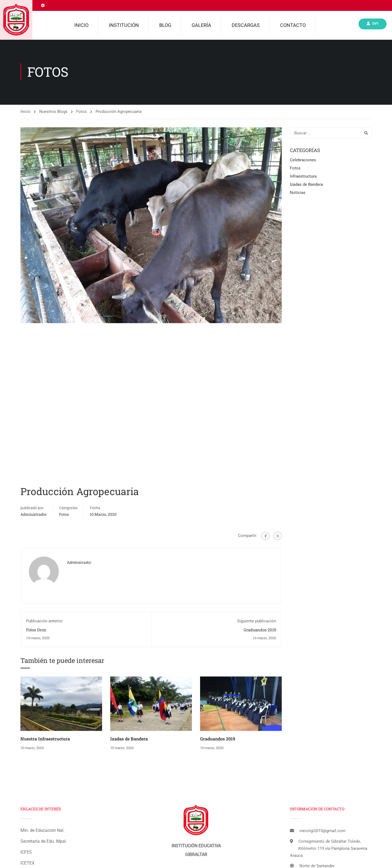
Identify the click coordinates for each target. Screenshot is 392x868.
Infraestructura (303, 177)
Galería (201, 25)
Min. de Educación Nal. (42, 831)
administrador (34, 515)
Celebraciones (303, 161)
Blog (165, 25)
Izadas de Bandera (129, 740)
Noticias (298, 194)
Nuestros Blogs (53, 113)
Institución (124, 25)
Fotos (82, 113)
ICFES (26, 853)
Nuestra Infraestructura (45, 740)
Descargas (246, 25)
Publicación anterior (44, 622)
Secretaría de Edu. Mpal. (44, 842)
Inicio (81, 25)
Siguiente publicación (257, 622)
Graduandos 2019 (260, 631)
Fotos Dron (36, 631)
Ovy (373, 24)
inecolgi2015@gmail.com (322, 832)
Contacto (293, 25)
